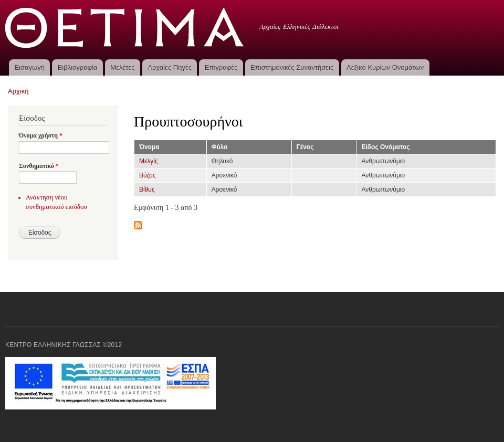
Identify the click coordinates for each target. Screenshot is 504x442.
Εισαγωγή (29, 67)
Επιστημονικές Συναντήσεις (292, 67)
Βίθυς (147, 190)
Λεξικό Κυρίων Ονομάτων (385, 67)
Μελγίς (149, 161)
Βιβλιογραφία (78, 67)
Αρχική (18, 91)
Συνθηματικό (39, 166)
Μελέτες (122, 67)
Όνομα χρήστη (41, 135)
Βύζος (147, 175)
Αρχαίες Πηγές (170, 67)
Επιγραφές (221, 67)
